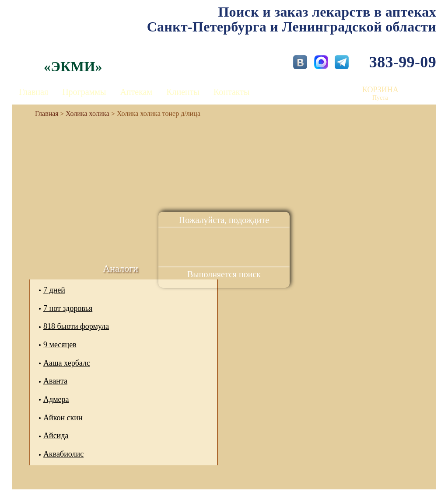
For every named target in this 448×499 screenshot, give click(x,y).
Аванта (55, 381)
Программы (84, 92)
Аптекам (136, 92)
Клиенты (183, 92)
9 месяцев (60, 345)
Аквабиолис (63, 454)
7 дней (54, 290)
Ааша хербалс (67, 363)
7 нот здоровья (68, 308)
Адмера (56, 399)
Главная (33, 92)
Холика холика (87, 113)
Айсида (56, 436)
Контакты (232, 92)
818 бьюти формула (76, 326)
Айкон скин (63, 418)
